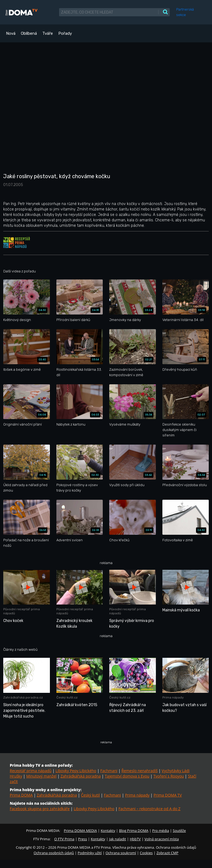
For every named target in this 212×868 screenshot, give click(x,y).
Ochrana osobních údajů (54, 853)
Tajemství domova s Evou (127, 776)
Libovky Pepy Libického (76, 771)
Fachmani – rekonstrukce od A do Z (150, 809)
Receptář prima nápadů (31, 771)
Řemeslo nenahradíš (139, 771)
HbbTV (135, 839)
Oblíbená (29, 33)
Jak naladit (118, 839)
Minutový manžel (41, 776)
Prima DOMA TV (168, 795)
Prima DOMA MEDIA (80, 831)
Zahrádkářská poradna (81, 776)
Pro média (160, 831)
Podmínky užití (90, 853)
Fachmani (109, 771)
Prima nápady (137, 795)
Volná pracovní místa (162, 839)
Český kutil (90, 795)
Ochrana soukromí (121, 853)
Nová (11, 33)
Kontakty (108, 831)
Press (83, 839)
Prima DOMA (21, 795)
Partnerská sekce (185, 12)
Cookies (146, 853)
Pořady (65, 33)
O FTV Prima (64, 839)
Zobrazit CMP (167, 853)
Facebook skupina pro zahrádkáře (40, 809)
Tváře (48, 33)
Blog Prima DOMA (134, 831)
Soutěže (179, 831)
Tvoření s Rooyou (169, 776)
